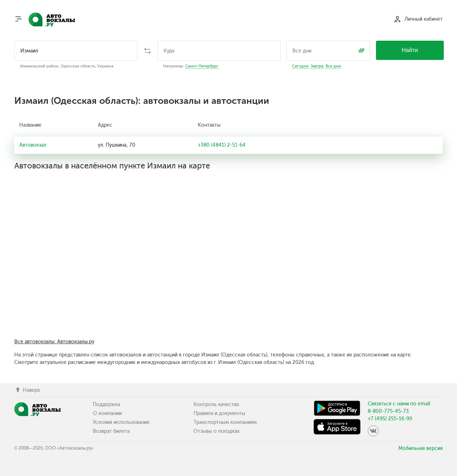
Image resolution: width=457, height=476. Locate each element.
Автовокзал (33, 145)
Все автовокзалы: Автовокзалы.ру (54, 342)
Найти (410, 50)
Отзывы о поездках (217, 431)
